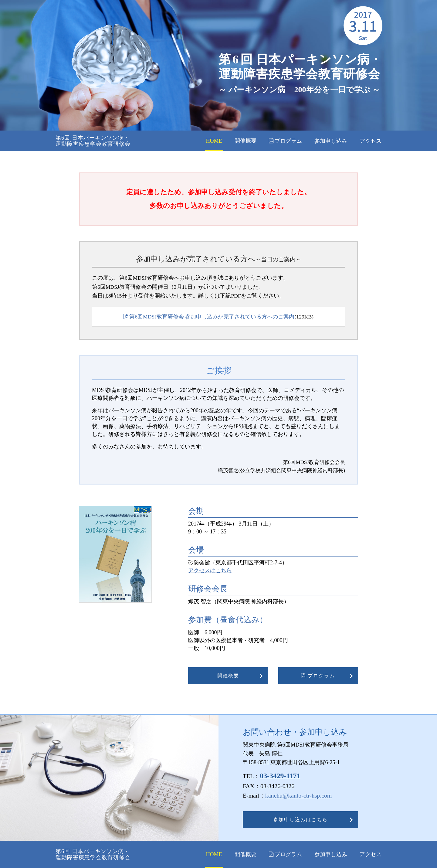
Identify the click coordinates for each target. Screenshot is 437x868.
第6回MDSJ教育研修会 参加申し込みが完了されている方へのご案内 (209, 317)
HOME (214, 141)
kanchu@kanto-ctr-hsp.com (298, 795)
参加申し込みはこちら (300, 820)
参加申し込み (331, 141)
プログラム (286, 141)
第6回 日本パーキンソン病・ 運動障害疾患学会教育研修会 (93, 141)
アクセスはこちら (210, 570)
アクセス (371, 141)
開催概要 (246, 141)
